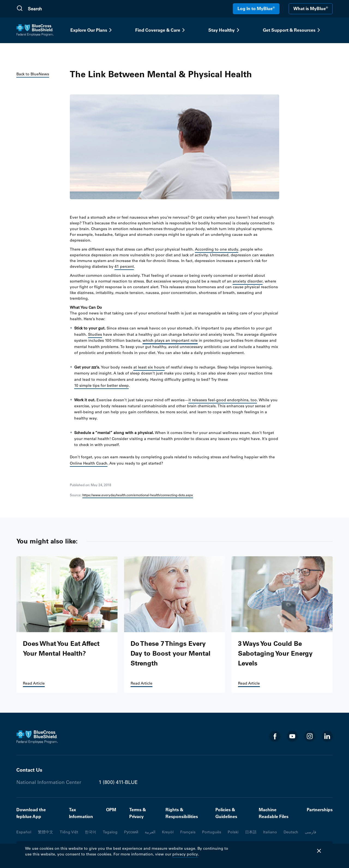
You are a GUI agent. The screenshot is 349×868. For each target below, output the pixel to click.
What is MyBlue (311, 8)
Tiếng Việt (69, 832)
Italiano (270, 832)
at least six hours (149, 367)
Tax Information (81, 813)
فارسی (311, 832)
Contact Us (29, 770)
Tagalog (110, 832)
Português (212, 832)
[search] (54, 9)
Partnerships (320, 810)
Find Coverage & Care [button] (161, 30)
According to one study (217, 249)
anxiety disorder (248, 281)
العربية (150, 832)
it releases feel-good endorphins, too (223, 400)
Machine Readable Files (274, 813)
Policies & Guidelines (226, 813)
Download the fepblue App (31, 813)
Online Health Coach (89, 463)
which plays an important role (170, 340)
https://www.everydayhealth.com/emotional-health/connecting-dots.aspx (138, 495)
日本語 (251, 832)
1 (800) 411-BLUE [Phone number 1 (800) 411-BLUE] (118, 782)
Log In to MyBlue (256, 8)
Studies (95, 334)
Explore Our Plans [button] (92, 30)
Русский (131, 832)
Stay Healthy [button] (225, 30)
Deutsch (291, 832)
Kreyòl (168, 832)
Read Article (34, 683)
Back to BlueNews (33, 74)
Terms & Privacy (138, 813)
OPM (111, 810)
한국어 (91, 832)
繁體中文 (46, 832)
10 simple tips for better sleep (101, 385)
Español (24, 832)
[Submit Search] (20, 9)
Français (188, 832)
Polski (233, 832)
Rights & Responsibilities (182, 813)
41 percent (124, 266)
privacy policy (185, 854)
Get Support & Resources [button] (292, 30)
